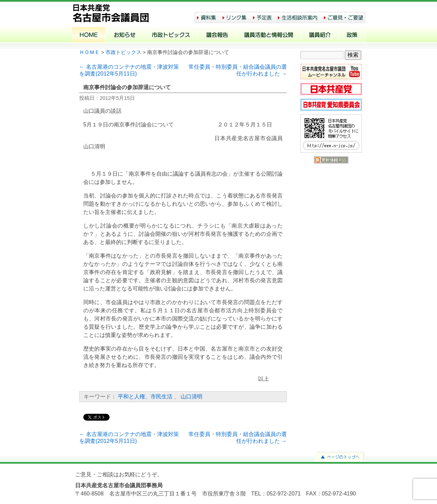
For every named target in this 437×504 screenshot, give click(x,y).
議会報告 (217, 36)
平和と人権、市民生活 (145, 397)
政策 (352, 36)
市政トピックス (171, 36)
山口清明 (192, 397)
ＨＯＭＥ (89, 52)
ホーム (89, 36)
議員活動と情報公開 (269, 36)
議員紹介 (320, 36)
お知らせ (125, 36)
